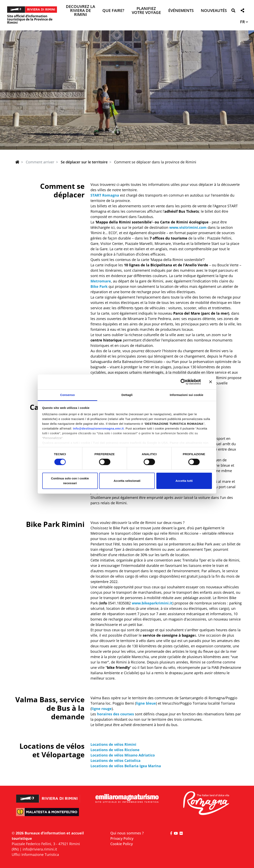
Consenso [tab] (67, 395)
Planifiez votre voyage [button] (146, 11)
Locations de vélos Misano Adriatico (123, 755)
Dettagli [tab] (127, 395)
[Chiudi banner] (211, 382)
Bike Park (99, 286)
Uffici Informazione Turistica (35, 854)
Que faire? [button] (113, 11)
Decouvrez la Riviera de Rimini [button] (80, 11)
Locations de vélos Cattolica (115, 760)
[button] (233, 11)
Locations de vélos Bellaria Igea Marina (126, 766)
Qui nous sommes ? (127, 833)
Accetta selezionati (127, 481)
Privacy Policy (122, 838)
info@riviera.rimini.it (40, 849)
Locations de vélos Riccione (115, 750)
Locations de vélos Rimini (113, 744)
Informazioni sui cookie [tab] (187, 395)
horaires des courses (115, 714)
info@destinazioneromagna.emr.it (98, 428)
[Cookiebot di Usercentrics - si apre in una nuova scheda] (183, 382)
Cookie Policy (122, 844)
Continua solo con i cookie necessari (70, 481)
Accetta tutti (184, 481)
